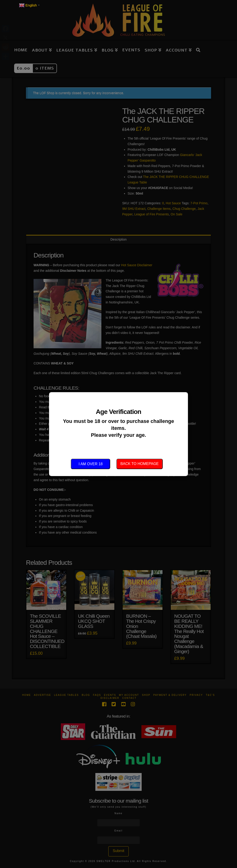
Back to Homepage (139, 464)
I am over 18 (90, 464)
